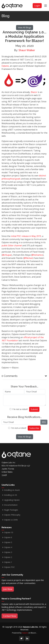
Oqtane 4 (8, 547)
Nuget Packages (11, 510)
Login (37, 6)
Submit (34, 409)
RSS (44, 422)
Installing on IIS (11, 495)
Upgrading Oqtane (12, 500)
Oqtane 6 (8, 537)
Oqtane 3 (8, 552)
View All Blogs (25, 28)
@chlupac (7, 255)
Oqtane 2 (8, 557)
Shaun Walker (27, 50)
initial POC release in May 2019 (26, 236)
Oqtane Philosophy (12, 515)
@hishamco (37, 255)
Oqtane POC (9, 567)
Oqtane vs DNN (11, 520)
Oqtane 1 (8, 562)
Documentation (11, 505)
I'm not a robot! (20, 409)
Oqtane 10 (9, 532)
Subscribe (34, 428)
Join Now (8, 589)
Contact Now (10, 616)
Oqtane (5, 66)
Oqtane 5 (8, 542)
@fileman (28, 258)
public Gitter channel (12, 245)
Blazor (34, 92)
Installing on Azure (12, 490)
